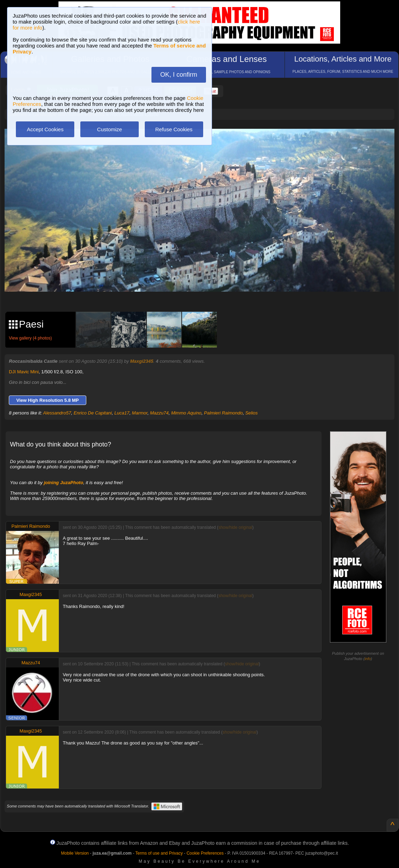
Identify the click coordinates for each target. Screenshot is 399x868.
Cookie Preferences (205, 853)
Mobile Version (75, 853)
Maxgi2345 (142, 361)
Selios (251, 413)
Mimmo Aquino (186, 413)
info (368, 659)
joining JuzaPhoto (63, 483)
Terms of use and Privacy (159, 853)
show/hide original (235, 527)
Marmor (140, 413)
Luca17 (122, 413)
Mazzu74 (159, 413)
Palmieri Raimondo (223, 413)
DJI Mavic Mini (24, 372)
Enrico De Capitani (93, 413)
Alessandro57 (57, 413)
